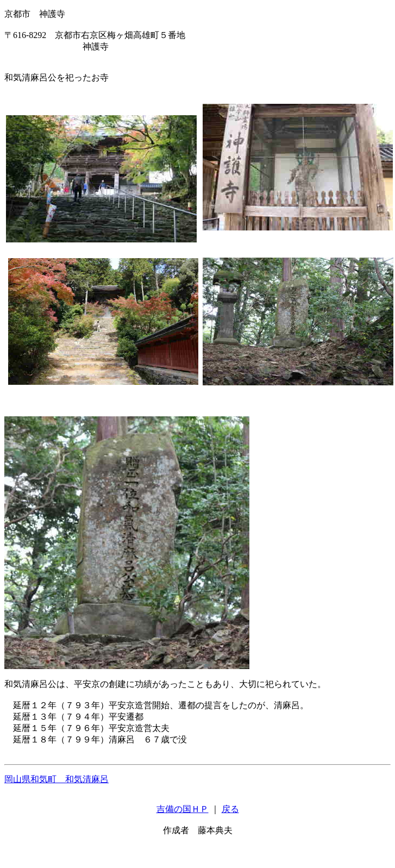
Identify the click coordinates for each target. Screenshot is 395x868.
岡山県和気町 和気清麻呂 (57, 779)
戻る (230, 809)
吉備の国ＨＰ (183, 809)
